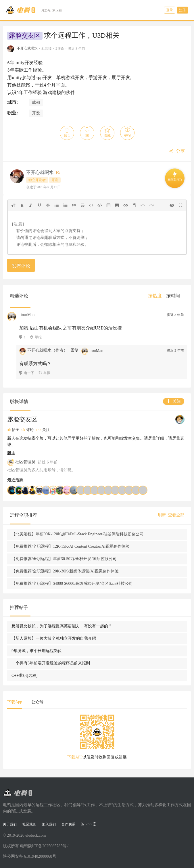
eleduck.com (35, 835)
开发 (36, 113)
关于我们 (10, 824)
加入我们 (49, 824)
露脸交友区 (25, 36)
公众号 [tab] (37, 702)
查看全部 (176, 515)
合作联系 (68, 824)
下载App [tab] (15, 702)
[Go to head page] (34, 10)
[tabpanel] (97, 739)
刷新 (162, 515)
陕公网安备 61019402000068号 (30, 856)
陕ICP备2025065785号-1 (49, 846)
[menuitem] (155, 296)
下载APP (75, 757)
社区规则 (29, 824)
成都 (36, 102)
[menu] (166, 296)
